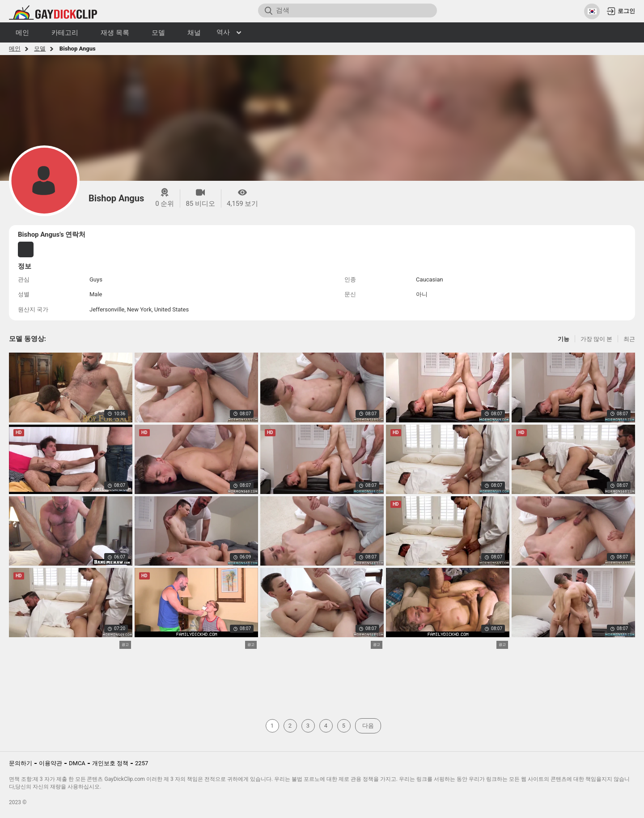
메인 (15, 49)
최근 (629, 339)
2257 (142, 763)
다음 (368, 726)
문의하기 (21, 763)
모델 (40, 49)
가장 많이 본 (596, 339)
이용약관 (51, 763)
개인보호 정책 (110, 763)
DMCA (77, 763)
